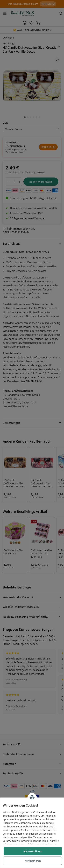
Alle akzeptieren (33, 851)
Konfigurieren (33, 861)
